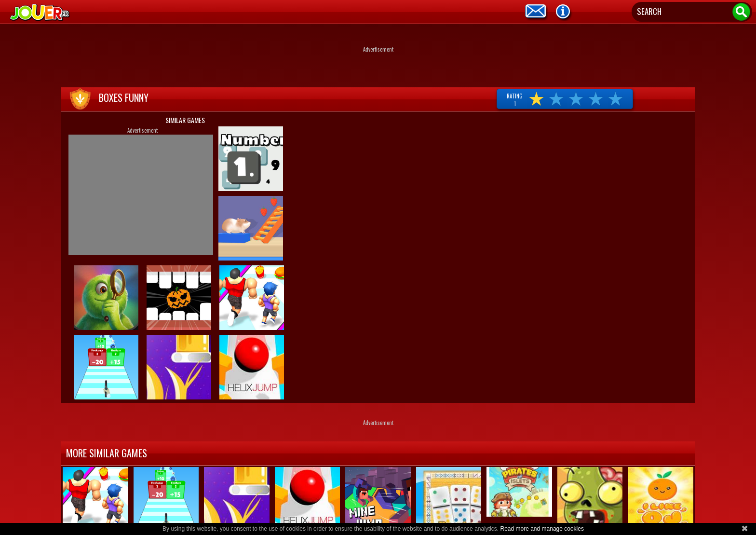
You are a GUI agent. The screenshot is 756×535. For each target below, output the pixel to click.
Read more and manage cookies (542, 529)
